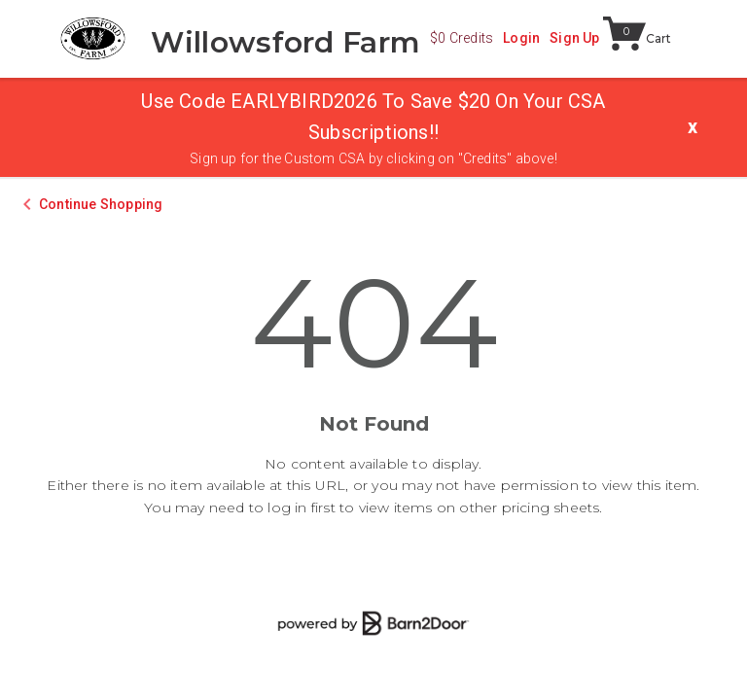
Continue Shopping (101, 204)
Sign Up (574, 38)
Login (521, 38)
